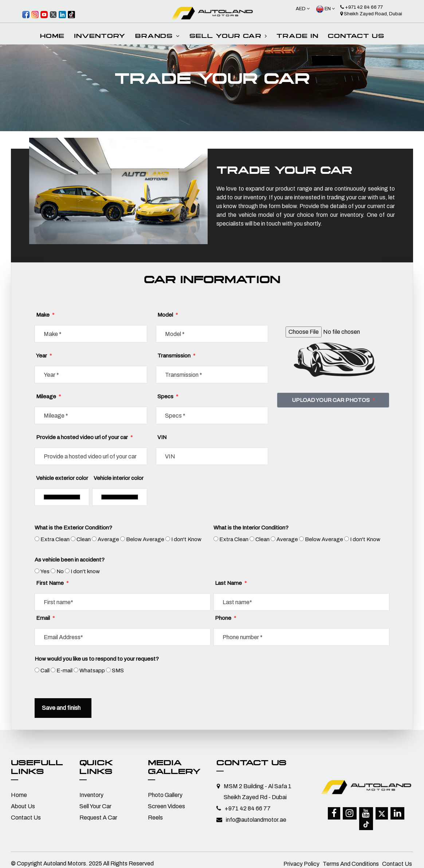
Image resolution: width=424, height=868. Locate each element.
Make (45, 315)
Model (168, 315)
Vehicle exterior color (62, 478)
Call (45, 670)
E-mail (64, 670)
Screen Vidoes (166, 806)
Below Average (145, 539)
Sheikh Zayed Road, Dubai (371, 14)
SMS (118, 670)
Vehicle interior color (119, 478)
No (60, 571)
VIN (162, 437)
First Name (52, 583)
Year (44, 356)
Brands (158, 37)
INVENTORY (100, 37)
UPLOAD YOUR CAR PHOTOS (333, 400)
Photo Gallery (165, 795)
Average (108, 539)
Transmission (176, 356)
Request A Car (98, 818)
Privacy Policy (301, 859)
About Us (23, 806)
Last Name (231, 583)
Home (52, 37)
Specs (168, 396)
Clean (84, 539)
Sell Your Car (95, 806)
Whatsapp (92, 670)
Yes (45, 571)
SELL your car (228, 37)
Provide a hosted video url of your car (84, 437)
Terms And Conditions (351, 859)
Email (45, 618)
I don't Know (186, 539)
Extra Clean (55, 539)
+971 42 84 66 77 (362, 7)
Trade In (297, 37)
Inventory (91, 795)
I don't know (85, 571)
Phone (225, 618)
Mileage (48, 396)
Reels (155, 818)
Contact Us (356, 37)
